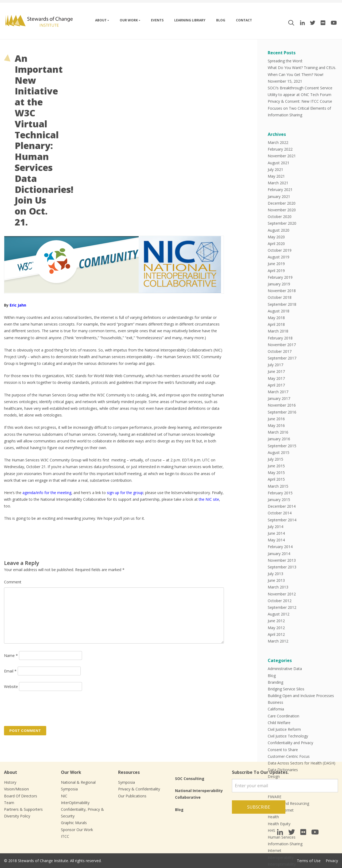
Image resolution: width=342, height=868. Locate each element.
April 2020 (276, 244)
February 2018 (280, 338)
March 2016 (278, 432)
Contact (244, 20)
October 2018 (280, 297)
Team (9, 803)
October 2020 (280, 217)
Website (11, 687)
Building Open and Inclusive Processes (301, 696)
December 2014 (282, 506)
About (101, 20)
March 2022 (278, 142)
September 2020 (282, 223)
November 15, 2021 (285, 81)
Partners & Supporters (23, 809)
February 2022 (280, 149)
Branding (275, 682)
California (276, 709)
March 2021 (278, 183)
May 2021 (276, 176)
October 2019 (280, 250)
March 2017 (278, 392)
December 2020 (282, 203)
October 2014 (280, 513)
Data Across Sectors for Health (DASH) (302, 763)
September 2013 (282, 567)
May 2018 (276, 318)
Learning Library (190, 20)
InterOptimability (75, 803)
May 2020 (276, 237)
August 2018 (279, 311)
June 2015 (276, 466)
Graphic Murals (74, 823)
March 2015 (278, 486)
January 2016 (279, 439)
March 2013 (278, 587)
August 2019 (279, 257)
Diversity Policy (17, 816)
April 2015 (276, 479)
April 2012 (276, 634)
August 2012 (279, 614)
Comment (13, 582)
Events (157, 20)
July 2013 (275, 574)
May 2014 (276, 540)
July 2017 (275, 365)
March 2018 (278, 331)
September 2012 (282, 607)
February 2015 (280, 493)
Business (275, 702)
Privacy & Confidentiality (139, 789)
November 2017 (282, 345)
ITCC (65, 836)
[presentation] (45, 708)
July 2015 (275, 459)
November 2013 (282, 560)
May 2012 (276, 628)
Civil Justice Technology (288, 736)
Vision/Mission (16, 789)
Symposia (127, 782)
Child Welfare (279, 723)
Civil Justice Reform (284, 729)
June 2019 (276, 264)
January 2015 (279, 500)
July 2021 (275, 169)
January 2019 (279, 284)
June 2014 (276, 533)
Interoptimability (282, 864)
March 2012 (278, 641)
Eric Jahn (18, 305)
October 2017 (280, 351)
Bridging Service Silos (286, 689)
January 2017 (279, 398)
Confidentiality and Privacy (290, 743)
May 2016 (276, 425)
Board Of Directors (21, 796)
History (10, 782)
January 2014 (279, 554)
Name (11, 655)
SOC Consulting (190, 779)
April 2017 (276, 385)
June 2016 (276, 419)
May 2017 (276, 378)
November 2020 (282, 210)
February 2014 (280, 547)
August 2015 (279, 452)
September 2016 (282, 412)
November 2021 (282, 156)
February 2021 (280, 190)
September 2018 (282, 304)
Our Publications (132, 796)
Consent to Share (283, 750)
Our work (129, 20)
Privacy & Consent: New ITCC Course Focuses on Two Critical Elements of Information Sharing (300, 108)
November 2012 (282, 594)
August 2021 (279, 163)
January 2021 (279, 196)
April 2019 (276, 271)
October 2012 (280, 601)
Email (10, 671)
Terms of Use (309, 861)
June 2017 (276, 371)
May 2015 (276, 473)
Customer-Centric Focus (289, 756)
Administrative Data (285, 669)
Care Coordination (283, 716)
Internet (275, 850)
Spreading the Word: (285, 61)
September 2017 (282, 358)
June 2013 (276, 580)
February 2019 (280, 277)
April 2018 (276, 324)
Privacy (332, 861)
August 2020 (279, 230)
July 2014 (275, 527)
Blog (221, 20)
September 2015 (282, 446)
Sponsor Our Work (77, 830)
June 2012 (276, 621)
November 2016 (282, 405)
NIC (64, 796)
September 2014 (282, 520)
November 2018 (282, 291)
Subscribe (259, 807)
